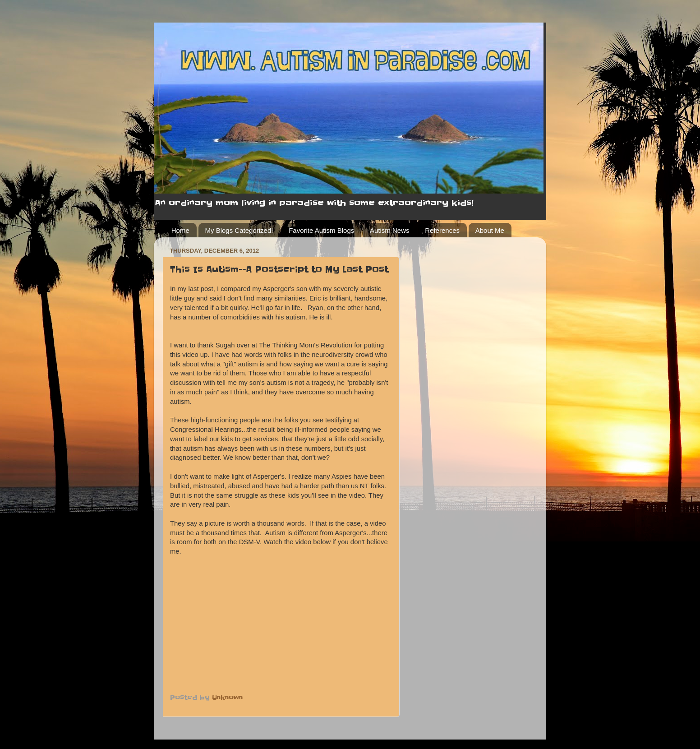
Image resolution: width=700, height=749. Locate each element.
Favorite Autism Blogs (321, 230)
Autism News (390, 230)
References (442, 230)
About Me (490, 230)
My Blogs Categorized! (239, 230)
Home (180, 230)
